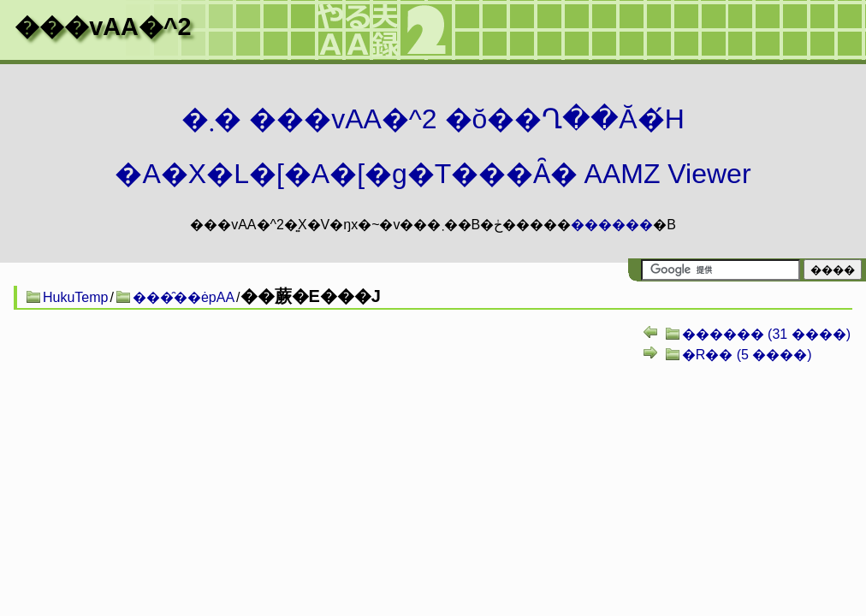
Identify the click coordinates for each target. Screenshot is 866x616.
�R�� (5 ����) (747, 355)
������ (612, 225)
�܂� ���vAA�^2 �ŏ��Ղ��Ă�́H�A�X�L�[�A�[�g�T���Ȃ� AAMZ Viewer (433, 146)
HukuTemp (75, 297)
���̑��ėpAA (184, 297)
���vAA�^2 (103, 27)
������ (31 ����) (766, 334)
